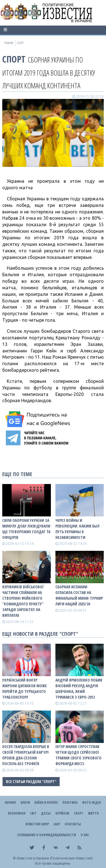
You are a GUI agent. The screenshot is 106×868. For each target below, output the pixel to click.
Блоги (25, 802)
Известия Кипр (37, 824)
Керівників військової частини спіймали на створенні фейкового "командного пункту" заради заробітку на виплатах (23, 601)
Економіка (17, 813)
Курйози (62, 813)
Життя (93, 813)
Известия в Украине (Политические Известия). (55, 858)
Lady (57, 824)
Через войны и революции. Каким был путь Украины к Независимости (77, 529)
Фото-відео (92, 802)
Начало (10, 802)
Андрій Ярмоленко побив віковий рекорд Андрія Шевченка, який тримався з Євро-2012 (79, 689)
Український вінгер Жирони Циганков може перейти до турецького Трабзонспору (24, 689)
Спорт (14, 59)
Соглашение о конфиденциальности (46, 835)
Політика (70, 802)
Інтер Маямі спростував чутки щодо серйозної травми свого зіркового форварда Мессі (78, 755)
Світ (33, 813)
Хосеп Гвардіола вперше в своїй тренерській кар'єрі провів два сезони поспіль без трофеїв (26, 755)
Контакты (73, 824)
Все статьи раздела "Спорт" (31, 781)
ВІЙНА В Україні (46, 802)
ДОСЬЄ (46, 813)
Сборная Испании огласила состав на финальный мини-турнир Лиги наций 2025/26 (79, 595)
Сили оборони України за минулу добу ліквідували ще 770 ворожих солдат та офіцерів (26, 529)
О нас (85, 835)
